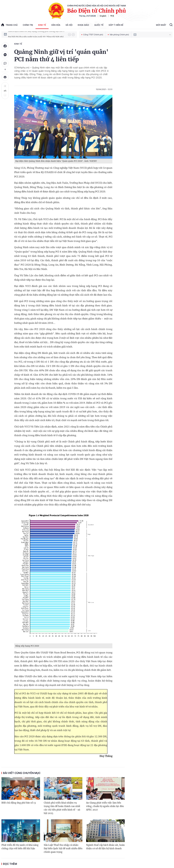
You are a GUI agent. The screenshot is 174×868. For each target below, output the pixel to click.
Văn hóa (56, 25)
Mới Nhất (161, 25)
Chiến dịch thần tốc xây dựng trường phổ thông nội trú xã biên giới (37, 34)
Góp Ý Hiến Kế (116, 25)
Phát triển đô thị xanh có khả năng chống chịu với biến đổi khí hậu (20, 847)
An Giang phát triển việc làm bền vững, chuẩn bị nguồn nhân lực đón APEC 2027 (105, 806)
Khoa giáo (83, 25)
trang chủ (9, 25)
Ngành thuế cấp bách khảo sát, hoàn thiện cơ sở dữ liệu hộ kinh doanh (105, 847)
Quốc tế (99, 25)
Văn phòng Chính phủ (118, 35)
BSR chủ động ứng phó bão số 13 (19, 803)
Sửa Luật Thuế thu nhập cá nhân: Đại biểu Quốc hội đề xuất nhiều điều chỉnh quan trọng (63, 848)
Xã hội (69, 25)
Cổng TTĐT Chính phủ (92, 35)
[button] (69, 35)
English (103, 16)
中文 (112, 16)
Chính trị (28, 25)
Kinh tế (42, 25)
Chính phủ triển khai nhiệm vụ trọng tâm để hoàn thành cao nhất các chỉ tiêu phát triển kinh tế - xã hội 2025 (62, 808)
